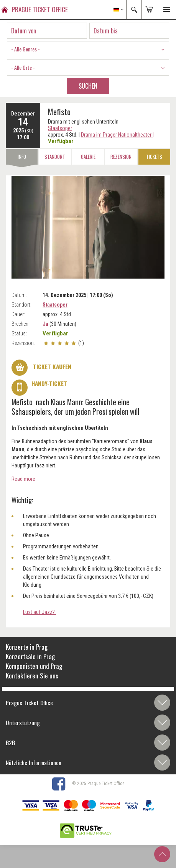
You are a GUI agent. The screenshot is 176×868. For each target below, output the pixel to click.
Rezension (121, 157)
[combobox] (88, 49)
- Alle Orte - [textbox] (23, 67)
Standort (55, 157)
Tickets (154, 157)
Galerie (88, 157)
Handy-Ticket (39, 387)
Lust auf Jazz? (39, 612)
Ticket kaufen (41, 368)
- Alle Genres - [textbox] (25, 49)
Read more (23, 479)
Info (22, 157)
